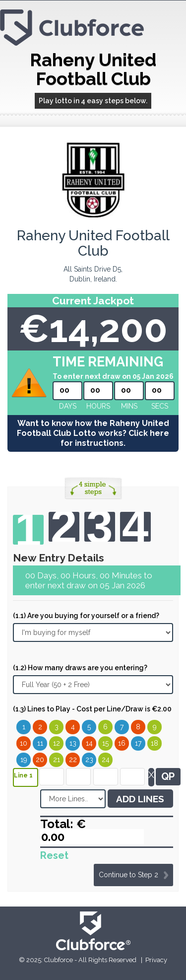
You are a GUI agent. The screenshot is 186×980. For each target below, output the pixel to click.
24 (106, 760)
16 (122, 743)
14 (89, 743)
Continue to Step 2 (128, 875)
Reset (54, 855)
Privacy (156, 960)
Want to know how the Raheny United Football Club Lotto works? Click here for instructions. (93, 433)
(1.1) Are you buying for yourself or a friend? (86, 616)
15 (105, 743)
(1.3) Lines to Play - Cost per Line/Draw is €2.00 (92, 709)
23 (89, 760)
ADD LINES (140, 799)
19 (24, 760)
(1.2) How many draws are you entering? (80, 668)
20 (40, 760)
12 (57, 743)
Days (68, 406)
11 (40, 743)
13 (73, 743)
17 (138, 743)
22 (73, 760)
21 (57, 760)
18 (155, 743)
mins (129, 406)
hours (98, 406)
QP (168, 776)
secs (160, 406)
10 (24, 743)
